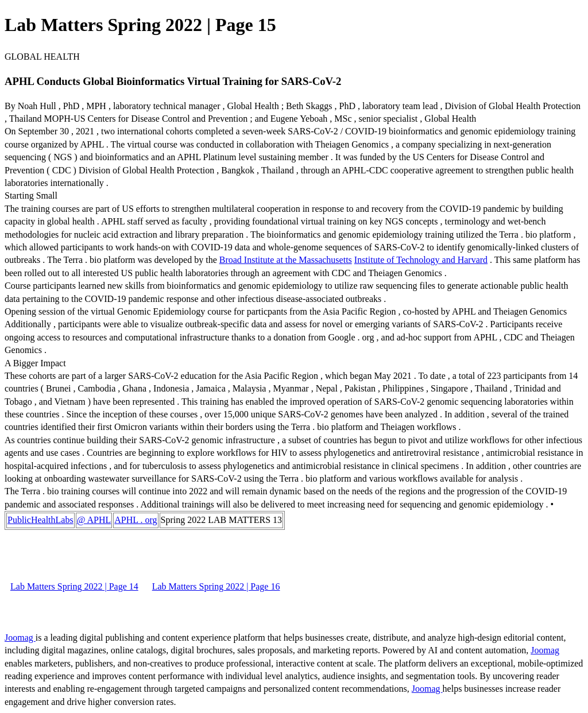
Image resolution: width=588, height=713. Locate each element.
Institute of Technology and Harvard (421, 260)
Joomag (20, 638)
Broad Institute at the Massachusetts (286, 260)
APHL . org (136, 520)
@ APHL (94, 520)
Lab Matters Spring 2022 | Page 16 (216, 586)
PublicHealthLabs (40, 520)
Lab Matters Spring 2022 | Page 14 (74, 586)
